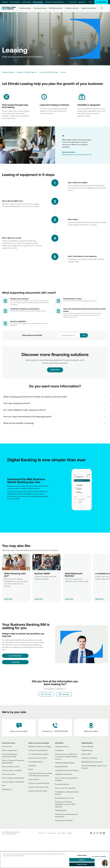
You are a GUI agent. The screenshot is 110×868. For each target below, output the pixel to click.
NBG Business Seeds (56, 8)
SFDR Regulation (61, 810)
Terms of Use (42, 833)
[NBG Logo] (9, 8)
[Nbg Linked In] (104, 833)
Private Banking (26, 2)
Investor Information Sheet (38, 791)
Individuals (5, 2)
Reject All (82, 860)
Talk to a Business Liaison (11, 767)
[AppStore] (7, 506)
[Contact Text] (55, 728)
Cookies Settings (82, 855)
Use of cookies (61, 833)
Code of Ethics (34, 779)
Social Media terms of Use (64, 798)
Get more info (7, 746)
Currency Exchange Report (38, 750)
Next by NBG (86, 754)
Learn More (55, 367)
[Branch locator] (91, 728)
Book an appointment (10, 750)
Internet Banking (87, 746)
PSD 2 (31, 769)
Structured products (36, 762)
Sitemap (69, 833)
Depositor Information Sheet (38, 787)
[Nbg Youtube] (101, 833)
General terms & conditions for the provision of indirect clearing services (66, 756)
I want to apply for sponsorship (13, 782)
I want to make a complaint (12, 770)
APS (4, 786)
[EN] (91, 2)
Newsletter (32, 766)
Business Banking (38, 2)
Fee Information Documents (38, 754)
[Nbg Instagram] (97, 833)
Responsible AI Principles (64, 820)
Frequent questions (62, 746)
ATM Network (7, 789)
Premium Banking (15, 2)
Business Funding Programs (27, 72)
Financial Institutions (62, 784)
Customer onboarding (89, 758)
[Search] (102, 8)
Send (84, 335)
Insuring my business (72, 8)
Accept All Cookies (82, 864)
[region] (55, 860)
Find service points (9, 774)
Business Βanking (61, 767)
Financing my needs (40, 8)
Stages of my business (89, 8)
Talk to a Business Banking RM (13, 778)
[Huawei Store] (8, 506)
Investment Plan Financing (48, 72)
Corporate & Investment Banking (54, 2)
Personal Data (52, 833)
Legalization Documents (64, 774)
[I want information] (15, 656)
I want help (15, 662)
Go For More (73, 2)
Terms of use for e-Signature (65, 788)
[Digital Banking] (101, 2)
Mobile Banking (87, 750)
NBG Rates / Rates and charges (40, 746)
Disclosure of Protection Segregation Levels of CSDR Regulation (65, 804)
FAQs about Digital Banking (65, 763)
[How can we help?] (19, 728)
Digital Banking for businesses (92, 762)
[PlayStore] (8, 506)
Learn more (8, 599)
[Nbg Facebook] (91, 833)
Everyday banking (25, 8)
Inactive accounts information (39, 783)
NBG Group (82, 2)
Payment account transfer (38, 758)
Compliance (59, 750)
